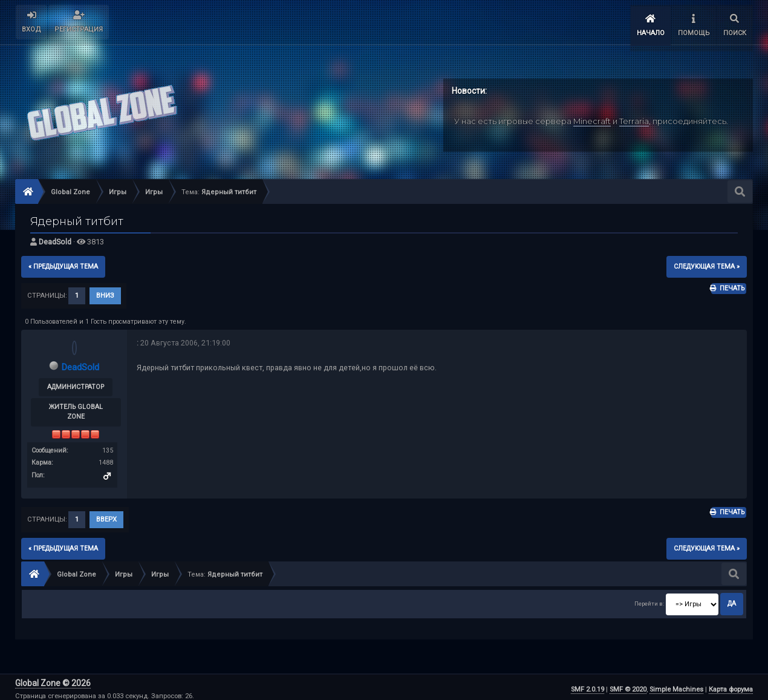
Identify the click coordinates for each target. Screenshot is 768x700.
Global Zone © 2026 (53, 679)
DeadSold (55, 238)
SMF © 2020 (628, 685)
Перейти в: (649, 600)
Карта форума (731, 685)
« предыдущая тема (63, 262)
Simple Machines (676, 685)
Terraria (634, 117)
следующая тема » (707, 262)
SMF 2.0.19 (587, 685)
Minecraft (592, 117)
